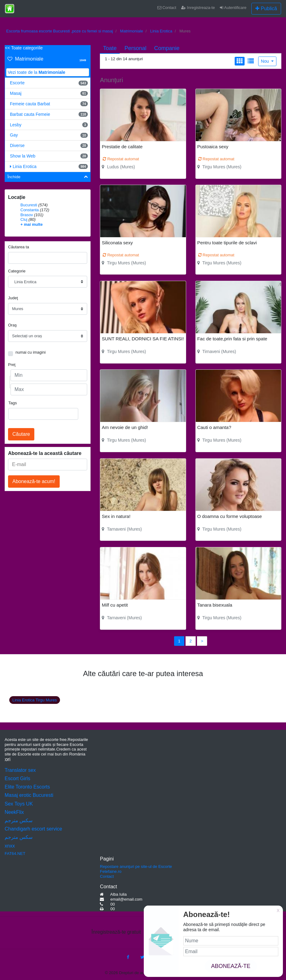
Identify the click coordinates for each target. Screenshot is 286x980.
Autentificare (233, 8)
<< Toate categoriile (24, 48)
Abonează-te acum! (34, 481)
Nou (266, 61)
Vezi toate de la (36, 72)
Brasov (27, 215)
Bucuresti (29, 205)
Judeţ (13, 298)
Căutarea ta (19, 247)
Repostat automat (121, 159)
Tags (13, 403)
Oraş (12, 325)
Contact (167, 8)
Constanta (30, 210)
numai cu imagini (31, 352)
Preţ (12, 365)
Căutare (21, 434)
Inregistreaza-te (198, 8)
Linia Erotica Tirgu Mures (35, 700)
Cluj (24, 219)
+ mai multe (32, 224)
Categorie (17, 271)
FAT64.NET (15, 854)
